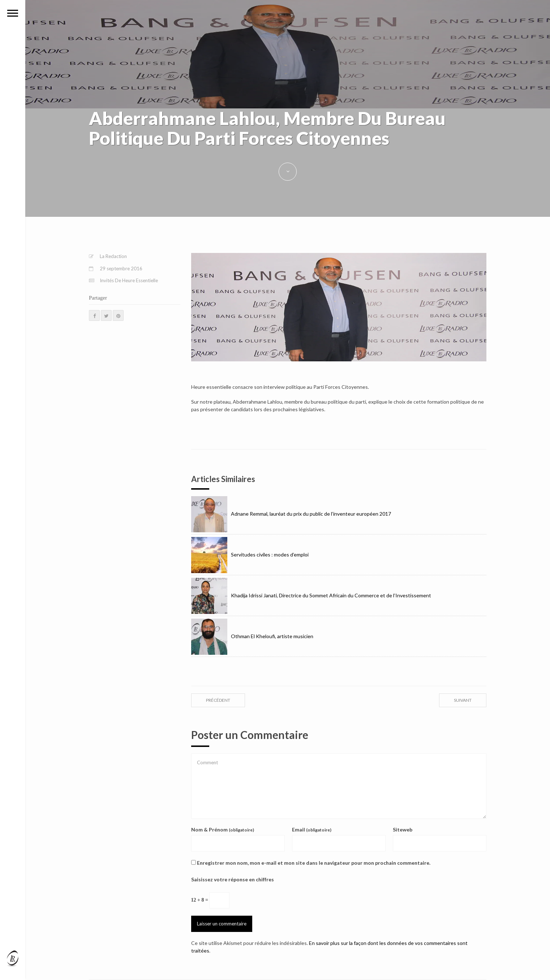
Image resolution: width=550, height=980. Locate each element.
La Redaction (113, 256)
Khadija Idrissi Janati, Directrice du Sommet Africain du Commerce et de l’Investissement (311, 595)
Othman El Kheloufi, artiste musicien (252, 636)
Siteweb (403, 829)
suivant (463, 700)
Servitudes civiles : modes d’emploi (250, 555)
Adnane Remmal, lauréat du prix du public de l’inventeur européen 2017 (291, 514)
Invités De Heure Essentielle (129, 280)
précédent (218, 700)
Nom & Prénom (223, 829)
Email (312, 829)
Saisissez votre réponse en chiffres (233, 879)
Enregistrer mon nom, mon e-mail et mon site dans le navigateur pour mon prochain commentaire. (314, 863)
